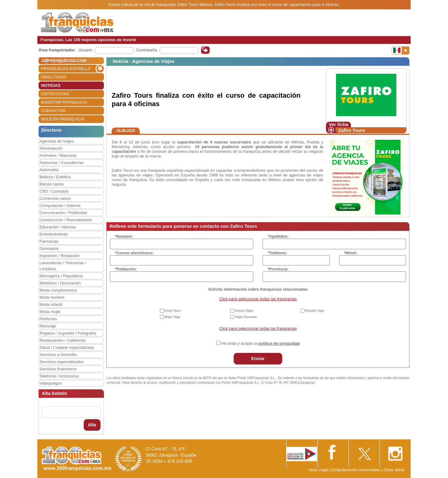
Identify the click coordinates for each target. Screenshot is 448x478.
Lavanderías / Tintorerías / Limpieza (63, 266)
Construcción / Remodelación (66, 220)
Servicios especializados (62, 362)
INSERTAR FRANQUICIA (64, 102)
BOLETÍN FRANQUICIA (63, 119)
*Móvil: (351, 253)
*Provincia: (278, 269)
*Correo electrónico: (134, 253)
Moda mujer (50, 312)
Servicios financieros (58, 369)
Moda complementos (58, 290)
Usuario (85, 50)
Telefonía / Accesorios (59, 376)
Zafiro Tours (352, 130)
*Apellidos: (278, 236)
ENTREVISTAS (55, 94)
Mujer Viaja (172, 317)
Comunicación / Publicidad (63, 213)
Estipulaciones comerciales (356, 470)
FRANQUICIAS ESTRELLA (66, 69)
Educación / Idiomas (58, 227)
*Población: (126, 269)
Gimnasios (49, 248)
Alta (92, 425)
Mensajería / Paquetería (61, 276)
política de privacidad (279, 343)
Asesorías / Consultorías (62, 163)
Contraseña (147, 50)
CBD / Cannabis (54, 191)
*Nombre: (124, 236)
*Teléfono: (277, 253)
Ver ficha (339, 124)
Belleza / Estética (55, 177)
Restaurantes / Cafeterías (63, 340)
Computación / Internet (60, 206)
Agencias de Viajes (57, 141)
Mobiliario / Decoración (60, 283)
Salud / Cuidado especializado (67, 347)
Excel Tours (173, 311)
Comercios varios (55, 198)
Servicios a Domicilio (58, 355)
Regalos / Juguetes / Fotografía (68, 333)
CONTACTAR (53, 111)
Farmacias (49, 241)
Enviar (258, 358)
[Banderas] (401, 50)
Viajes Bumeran (246, 317)
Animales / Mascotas (58, 155)
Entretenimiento (54, 234)
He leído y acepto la (261, 343)
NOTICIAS (51, 85)
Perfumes (48, 319)
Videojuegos (51, 383)
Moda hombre (52, 297)
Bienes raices (52, 184)
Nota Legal (318, 470)
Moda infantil (51, 305)
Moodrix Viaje (315, 311)
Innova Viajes (244, 311)
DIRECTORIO (54, 77)
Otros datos (394, 470)
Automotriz (49, 170)
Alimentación (51, 148)
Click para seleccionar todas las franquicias (258, 299)
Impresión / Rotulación (60, 256)
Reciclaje (48, 326)
